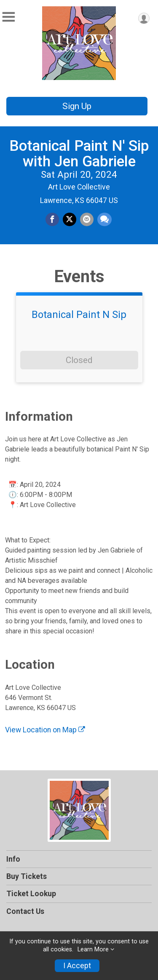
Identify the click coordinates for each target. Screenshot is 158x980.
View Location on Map (45, 730)
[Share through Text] (104, 219)
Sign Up (77, 106)
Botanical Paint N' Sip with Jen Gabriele (79, 154)
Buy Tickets (27, 876)
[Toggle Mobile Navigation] (8, 17)
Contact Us (25, 911)
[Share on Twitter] (70, 219)
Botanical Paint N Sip (79, 315)
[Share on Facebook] (52, 219)
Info (13, 859)
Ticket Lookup (31, 894)
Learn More (93, 949)
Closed (79, 360)
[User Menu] (144, 18)
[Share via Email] (87, 219)
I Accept (77, 966)
